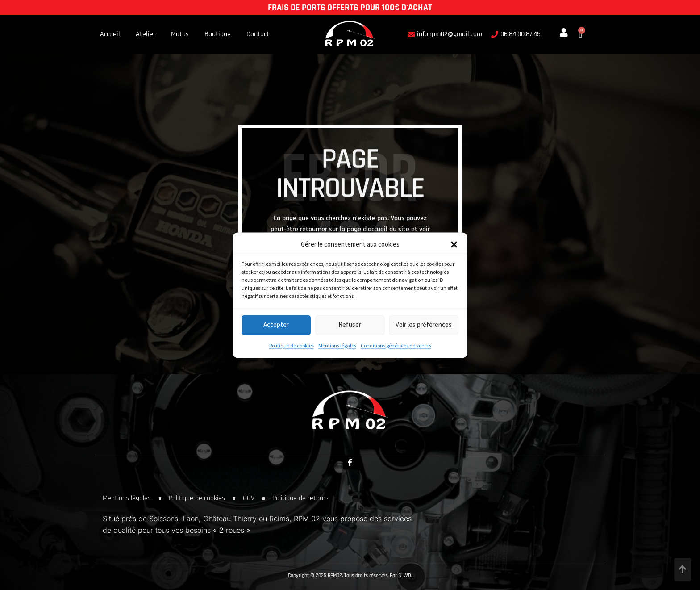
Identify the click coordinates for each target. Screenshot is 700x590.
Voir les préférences (424, 325)
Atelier (146, 34)
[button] (454, 244)
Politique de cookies (292, 345)
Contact (258, 34)
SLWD (405, 575)
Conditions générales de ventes (396, 345)
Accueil (110, 34)
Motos (180, 34)
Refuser (350, 325)
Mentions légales (337, 345)
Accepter (276, 325)
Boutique (218, 34)
